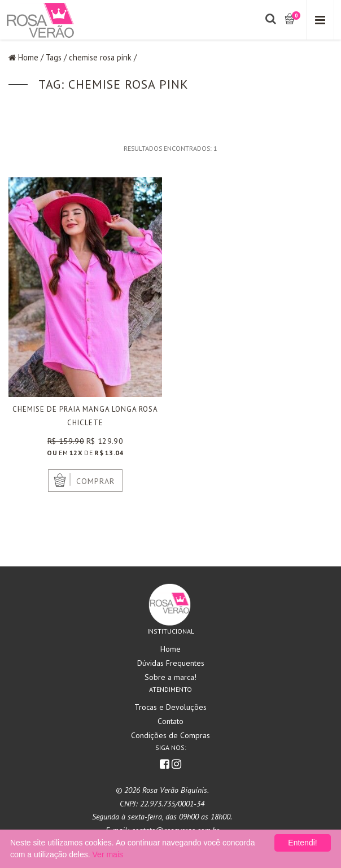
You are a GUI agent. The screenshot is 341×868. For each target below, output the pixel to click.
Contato (171, 721)
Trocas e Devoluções (171, 707)
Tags (54, 57)
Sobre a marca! (171, 677)
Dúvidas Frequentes (171, 663)
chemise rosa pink (100, 57)
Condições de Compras (171, 735)
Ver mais (108, 854)
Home (28, 57)
